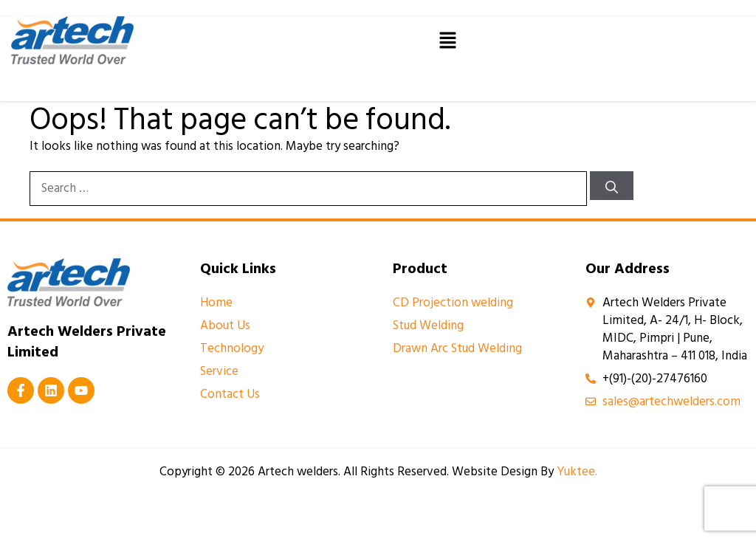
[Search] (612, 186)
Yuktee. (577, 472)
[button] (447, 40)
